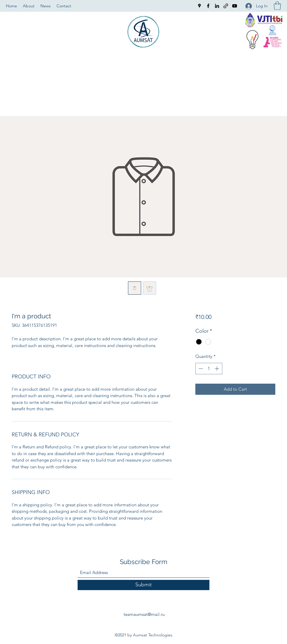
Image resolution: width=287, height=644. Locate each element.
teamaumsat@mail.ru (144, 614)
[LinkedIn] (217, 6)
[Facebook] (208, 6)
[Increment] (217, 369)
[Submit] (143, 585)
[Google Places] (199, 6)
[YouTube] (235, 6)
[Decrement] (200, 369)
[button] (277, 6)
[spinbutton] (209, 369)
